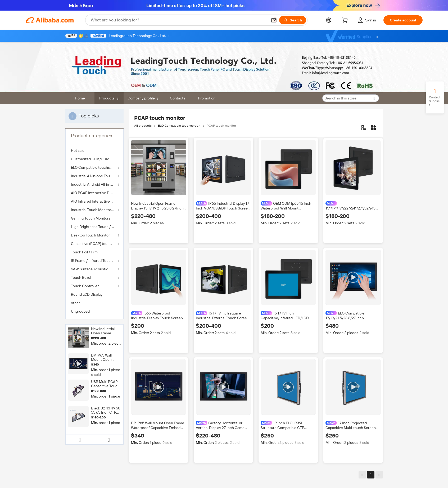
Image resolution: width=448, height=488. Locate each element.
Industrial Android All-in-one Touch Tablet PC (94, 184)
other (75, 303)
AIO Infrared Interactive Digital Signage (94, 201)
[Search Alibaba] (179, 20)
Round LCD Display (87, 294)
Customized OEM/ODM (90, 159)
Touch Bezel (81, 277)
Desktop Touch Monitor (90, 235)
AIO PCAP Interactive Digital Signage (94, 193)
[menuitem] (94, 150)
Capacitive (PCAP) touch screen (94, 244)
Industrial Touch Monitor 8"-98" (94, 210)
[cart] (346, 21)
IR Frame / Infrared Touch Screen (94, 261)
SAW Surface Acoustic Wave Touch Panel (94, 269)
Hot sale (78, 150)
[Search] (293, 20)
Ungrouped (80, 311)
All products (143, 126)
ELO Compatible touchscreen (94, 167)
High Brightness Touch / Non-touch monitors (94, 227)
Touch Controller (85, 286)
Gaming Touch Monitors (91, 218)
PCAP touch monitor (221, 126)
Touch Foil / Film (84, 252)
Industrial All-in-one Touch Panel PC (94, 176)
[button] (274, 20)
